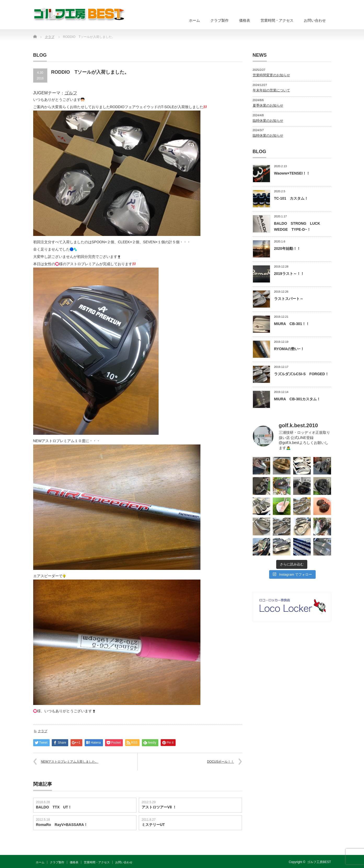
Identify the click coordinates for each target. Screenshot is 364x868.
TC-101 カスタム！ (291, 198)
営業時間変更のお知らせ (271, 75)
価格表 (245, 20)
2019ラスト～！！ (289, 274)
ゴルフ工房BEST (319, 862)
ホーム (194, 20)
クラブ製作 (219, 20)
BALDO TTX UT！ (54, 807)
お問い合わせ (315, 20)
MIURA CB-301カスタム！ (297, 399)
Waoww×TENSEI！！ (292, 173)
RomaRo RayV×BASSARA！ (62, 825)
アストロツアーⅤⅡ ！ (159, 807)
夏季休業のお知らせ (268, 105)
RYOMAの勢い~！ (289, 349)
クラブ (43, 731)
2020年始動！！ (287, 248)
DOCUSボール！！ (220, 762)
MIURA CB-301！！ (292, 324)
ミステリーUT (153, 825)
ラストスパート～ (289, 299)
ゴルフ (71, 93)
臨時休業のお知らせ (268, 121)
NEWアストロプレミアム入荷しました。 (70, 762)
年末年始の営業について (271, 90)
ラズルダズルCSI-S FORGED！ (301, 374)
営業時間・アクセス (277, 20)
